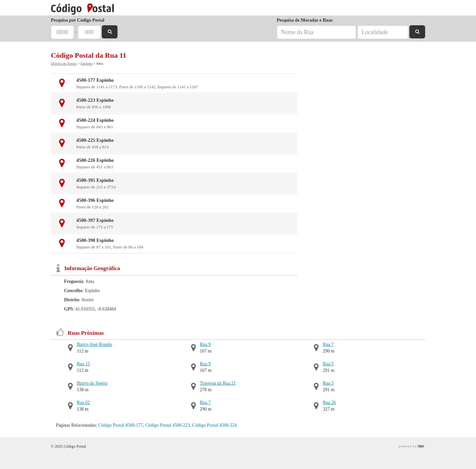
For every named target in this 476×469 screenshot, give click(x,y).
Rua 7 (205, 403)
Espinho (86, 63)
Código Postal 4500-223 (167, 425)
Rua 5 (328, 364)
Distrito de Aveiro (64, 63)
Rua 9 (205, 344)
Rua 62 (83, 403)
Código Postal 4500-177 (120, 425)
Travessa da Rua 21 (218, 383)
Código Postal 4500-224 (214, 425)
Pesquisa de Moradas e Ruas (305, 20)
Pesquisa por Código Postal (78, 20)
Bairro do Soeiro (92, 383)
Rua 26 (329, 403)
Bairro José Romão (94, 344)
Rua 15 (83, 364)
